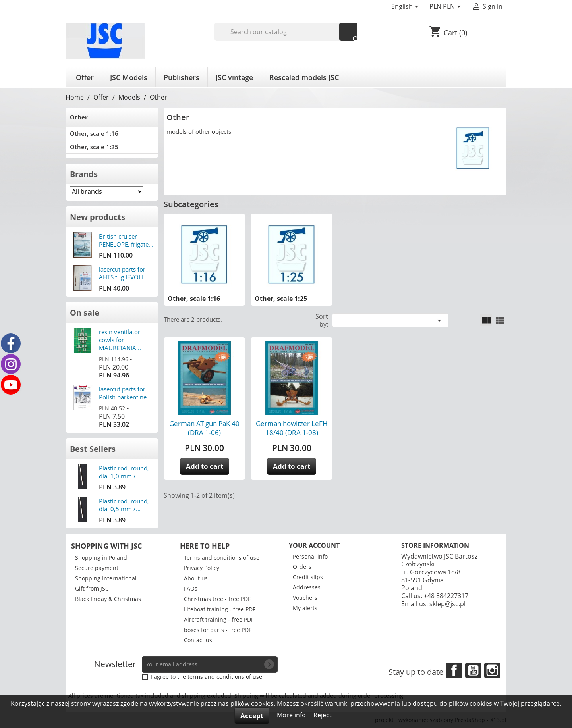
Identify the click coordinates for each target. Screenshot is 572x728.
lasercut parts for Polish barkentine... (125, 393)
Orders (302, 567)
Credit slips (308, 577)
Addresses (307, 587)
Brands (84, 174)
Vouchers (305, 598)
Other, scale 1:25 (94, 147)
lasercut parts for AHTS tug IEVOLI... (124, 273)
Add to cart (205, 466)
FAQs (191, 588)
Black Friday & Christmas (108, 599)
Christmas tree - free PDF (217, 599)
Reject (323, 715)
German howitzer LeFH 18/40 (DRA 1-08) (292, 428)
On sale (85, 313)
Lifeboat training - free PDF (220, 609)
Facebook (454, 670)
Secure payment (97, 568)
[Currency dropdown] (446, 7)
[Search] (286, 32)
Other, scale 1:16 (94, 133)
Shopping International (106, 578)
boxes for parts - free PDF (218, 630)
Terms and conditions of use (222, 558)
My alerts (305, 608)
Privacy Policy (202, 568)
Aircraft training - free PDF (219, 619)
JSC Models (129, 77)
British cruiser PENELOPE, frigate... (126, 240)
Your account (314, 545)
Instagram (492, 670)
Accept (252, 715)
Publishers (182, 77)
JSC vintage (234, 77)
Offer (85, 77)
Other (79, 117)
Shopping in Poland (101, 558)
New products (98, 217)
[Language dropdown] (406, 7)
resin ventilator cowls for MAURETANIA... (120, 340)
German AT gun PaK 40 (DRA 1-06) (204, 428)
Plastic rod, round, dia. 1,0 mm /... (124, 472)
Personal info (310, 556)
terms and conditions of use (225, 677)
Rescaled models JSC (304, 77)
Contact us (198, 640)
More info (292, 715)
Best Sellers (93, 449)
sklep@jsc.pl (447, 604)
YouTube (473, 670)
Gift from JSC (92, 588)
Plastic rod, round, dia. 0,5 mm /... (124, 505)
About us (196, 578)
